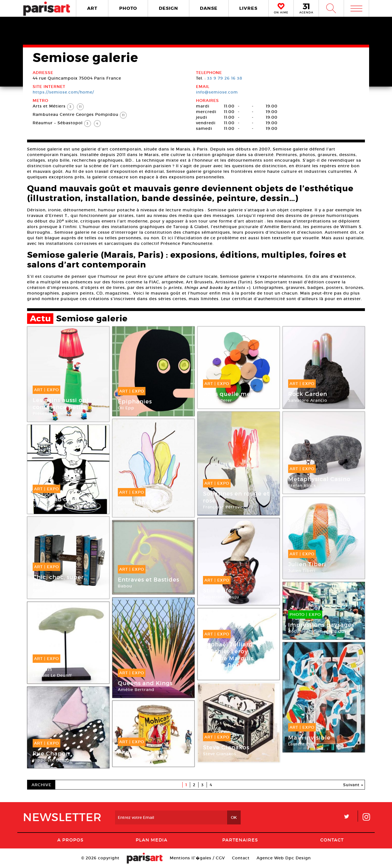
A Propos (70, 840)
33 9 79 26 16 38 (225, 78)
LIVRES (248, 8)
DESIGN (168, 8)
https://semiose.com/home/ (63, 92)
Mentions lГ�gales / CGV (197, 858)
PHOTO (128, 8)
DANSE (209, 8)
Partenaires (240, 840)
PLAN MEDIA (152, 840)
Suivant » (353, 785)
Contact (332, 840)
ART (92, 8)
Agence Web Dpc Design (284, 858)
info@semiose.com (217, 92)
